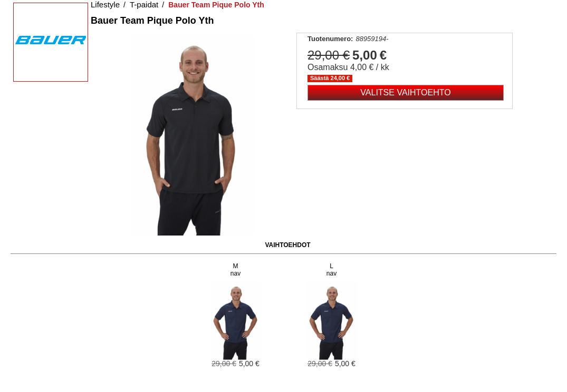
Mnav (236, 270)
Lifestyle (105, 4)
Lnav (331, 270)
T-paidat (144, 4)
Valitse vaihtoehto (405, 92)
